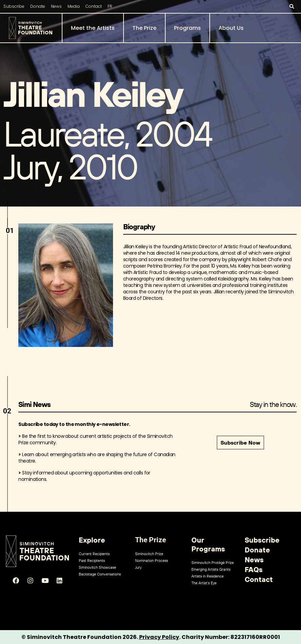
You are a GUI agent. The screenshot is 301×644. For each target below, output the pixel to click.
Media (74, 6)
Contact (94, 6)
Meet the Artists (93, 28)
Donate (38, 6)
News (56, 6)
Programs (187, 28)
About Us (231, 28)
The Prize (144, 28)
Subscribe (14, 6)
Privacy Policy (159, 637)
